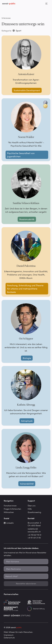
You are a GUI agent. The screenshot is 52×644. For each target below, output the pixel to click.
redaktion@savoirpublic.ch (34, 530)
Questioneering (34, 512)
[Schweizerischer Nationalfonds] (14, 602)
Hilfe (30, 509)
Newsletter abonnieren (26, 583)
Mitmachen (9, 512)
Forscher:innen (10, 506)
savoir (9, 3)
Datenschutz (9, 638)
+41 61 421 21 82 (34, 538)
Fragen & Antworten (12, 509)
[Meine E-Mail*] (26, 576)
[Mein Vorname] (26, 562)
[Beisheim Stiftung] (38, 609)
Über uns (32, 506)
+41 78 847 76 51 (34, 535)
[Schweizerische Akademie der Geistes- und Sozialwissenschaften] (38, 602)
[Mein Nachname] (26, 569)
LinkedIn (9, 523)
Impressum (9, 635)
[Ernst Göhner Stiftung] (17, 615)
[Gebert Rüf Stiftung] (14, 609)
